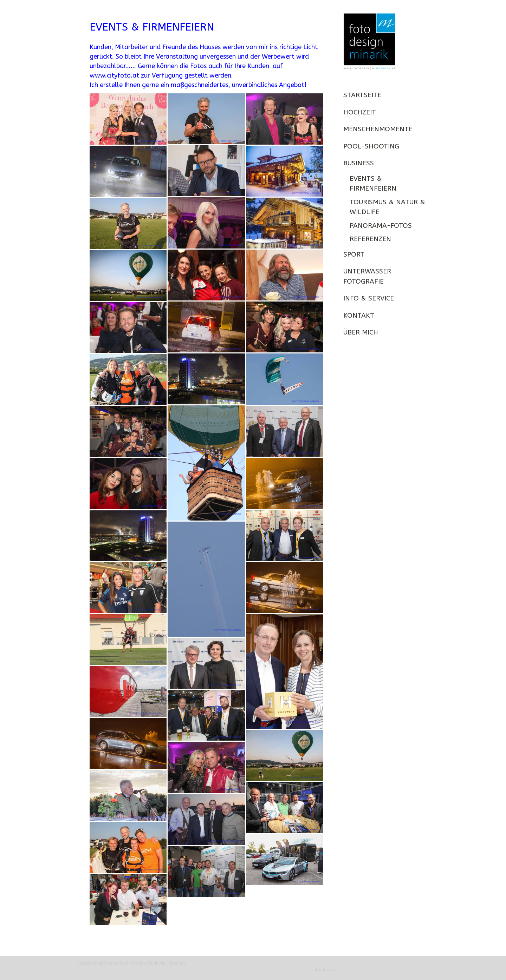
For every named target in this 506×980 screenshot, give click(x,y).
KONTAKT (359, 316)
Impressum (89, 963)
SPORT (354, 254)
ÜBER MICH (361, 332)
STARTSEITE (362, 95)
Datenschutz (116, 963)
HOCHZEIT (360, 112)
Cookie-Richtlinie (149, 963)
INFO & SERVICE (369, 298)
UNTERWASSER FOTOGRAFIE (367, 276)
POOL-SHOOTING (371, 146)
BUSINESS (359, 163)
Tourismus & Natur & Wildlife (387, 207)
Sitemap (177, 963)
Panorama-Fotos (381, 226)
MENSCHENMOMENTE (378, 129)
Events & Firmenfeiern (373, 184)
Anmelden (325, 970)
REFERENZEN (370, 239)
